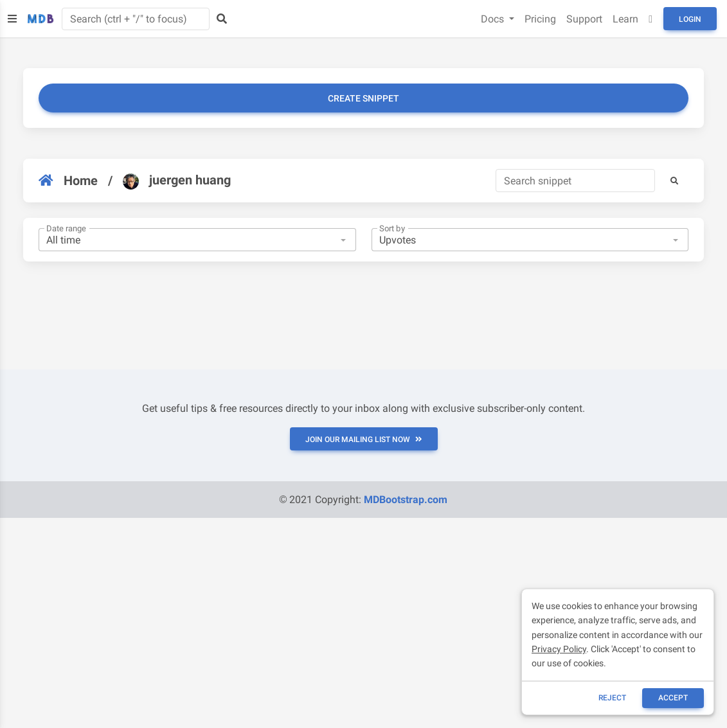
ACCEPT (673, 698)
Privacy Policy (559, 649)
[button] (674, 181)
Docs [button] (494, 19)
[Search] (575, 181)
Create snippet (363, 98)
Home (68, 181)
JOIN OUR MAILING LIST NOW (364, 439)
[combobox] (197, 240)
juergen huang (177, 181)
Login (690, 19)
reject (612, 698)
